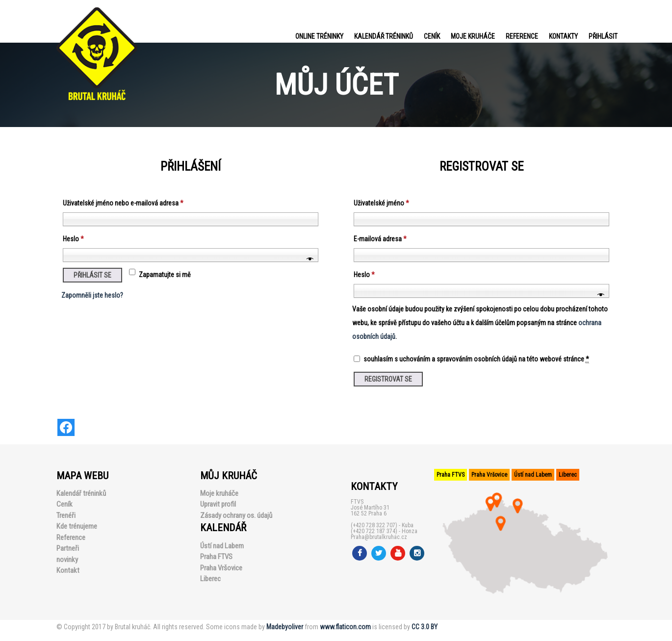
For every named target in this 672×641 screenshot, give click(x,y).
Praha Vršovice (221, 568)
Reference (522, 36)
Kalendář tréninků (384, 36)
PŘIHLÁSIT (603, 36)
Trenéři (66, 515)
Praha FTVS (216, 557)
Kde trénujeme (77, 526)
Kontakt (68, 570)
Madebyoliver (285, 627)
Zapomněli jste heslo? (92, 295)
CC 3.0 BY (425, 627)
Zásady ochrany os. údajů (236, 515)
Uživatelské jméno (381, 203)
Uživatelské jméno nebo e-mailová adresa (123, 203)
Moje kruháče (473, 36)
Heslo (73, 239)
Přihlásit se (92, 275)
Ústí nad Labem (222, 546)
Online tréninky (319, 36)
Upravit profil (218, 504)
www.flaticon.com (345, 627)
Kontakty (563, 36)
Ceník (432, 36)
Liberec (210, 579)
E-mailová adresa (380, 239)
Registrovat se (388, 379)
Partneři (68, 548)
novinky (67, 560)
